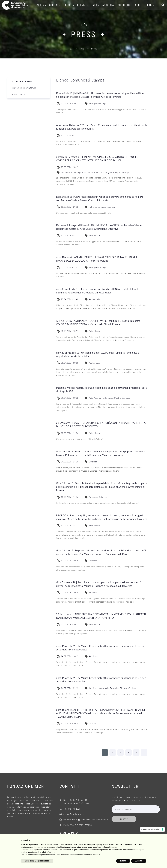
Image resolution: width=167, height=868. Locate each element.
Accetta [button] (139, 861)
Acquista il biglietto (116, 5)
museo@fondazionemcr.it (75, 814)
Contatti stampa (18, 94)
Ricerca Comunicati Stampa (23, 88)
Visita (40, 5)
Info (94, 5)
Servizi (82, 5)
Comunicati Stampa (23, 81)
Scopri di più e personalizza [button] (37, 861)
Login (151, 5)
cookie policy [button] (111, 847)
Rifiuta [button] (123, 861)
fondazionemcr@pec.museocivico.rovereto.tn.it (86, 820)
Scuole (68, 5)
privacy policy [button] (97, 844)
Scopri (54, 5)
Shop (138, 5)
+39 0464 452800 (72, 809)
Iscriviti (124, 819)
